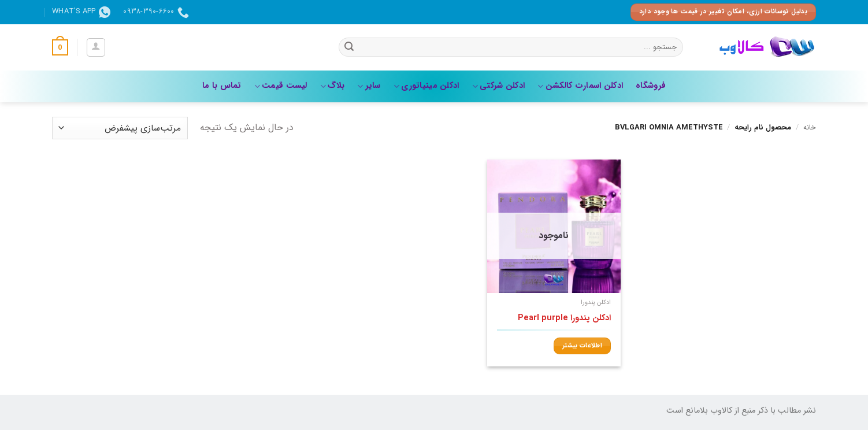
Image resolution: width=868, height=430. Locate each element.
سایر (369, 86)
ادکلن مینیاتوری (426, 86)
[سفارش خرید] (120, 128)
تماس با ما (222, 86)
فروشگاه (651, 86)
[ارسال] (349, 47)
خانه (810, 128)
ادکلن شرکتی (499, 86)
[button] (96, 47)
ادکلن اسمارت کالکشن (580, 86)
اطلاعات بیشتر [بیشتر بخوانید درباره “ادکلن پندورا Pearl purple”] (582, 346)
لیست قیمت (281, 86)
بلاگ (332, 86)
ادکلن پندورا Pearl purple (564, 319)
